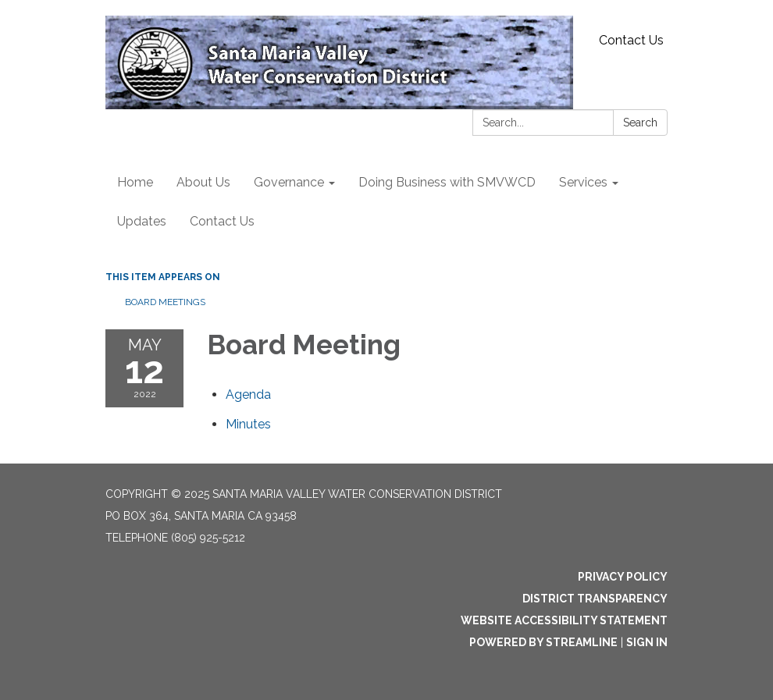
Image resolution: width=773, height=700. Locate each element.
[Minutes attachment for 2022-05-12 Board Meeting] (248, 424)
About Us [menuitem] (203, 182)
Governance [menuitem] (289, 182)
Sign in (647, 642)
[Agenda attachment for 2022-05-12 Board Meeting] (248, 394)
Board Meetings (165, 302)
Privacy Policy (623, 577)
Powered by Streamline (543, 642)
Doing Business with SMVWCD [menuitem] (447, 182)
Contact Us (631, 40)
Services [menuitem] (583, 182)
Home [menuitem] (135, 182)
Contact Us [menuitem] (222, 221)
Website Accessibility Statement (564, 620)
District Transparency (595, 599)
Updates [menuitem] (142, 221)
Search (640, 123)
